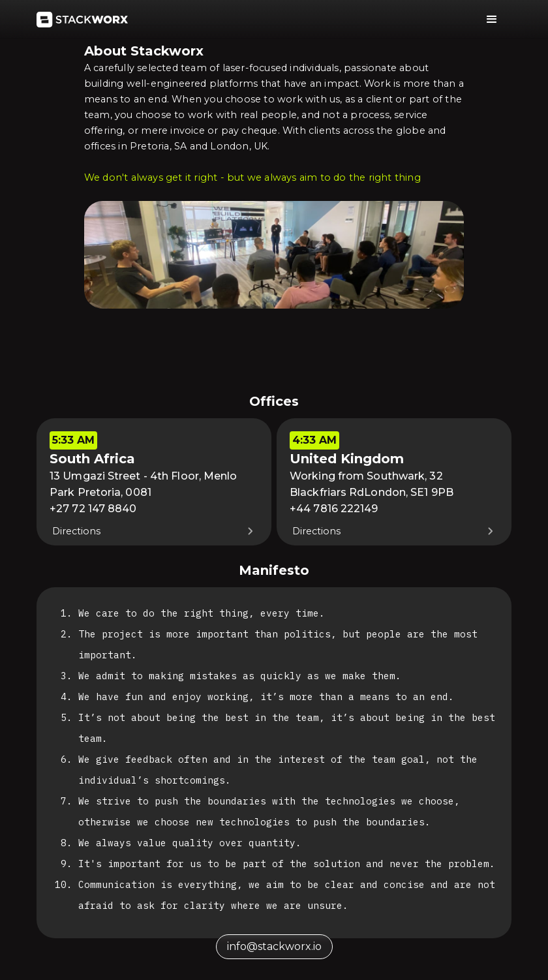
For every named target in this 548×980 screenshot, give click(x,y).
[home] (82, 20)
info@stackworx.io (274, 946)
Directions (76, 531)
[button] (492, 20)
